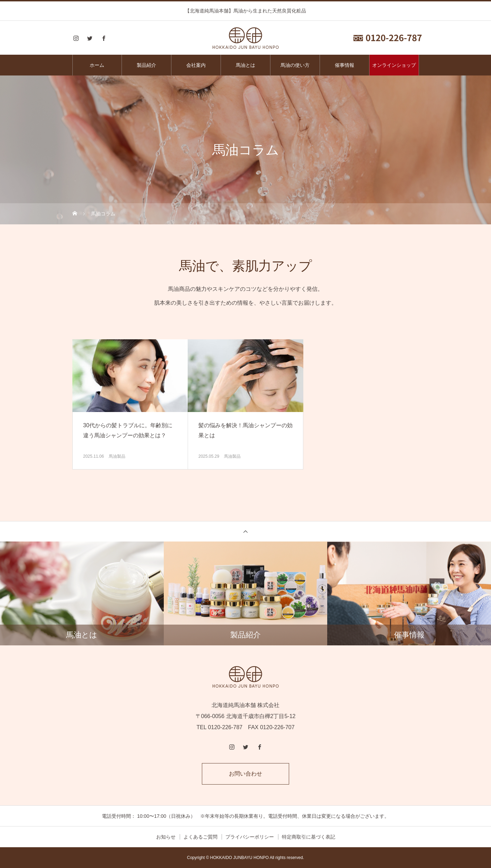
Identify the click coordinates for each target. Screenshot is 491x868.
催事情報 (345, 65)
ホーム (97, 65)
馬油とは (245, 65)
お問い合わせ (245, 774)
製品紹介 (146, 65)
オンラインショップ (394, 65)
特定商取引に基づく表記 (309, 837)
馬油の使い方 (295, 65)
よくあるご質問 (200, 837)
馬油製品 (117, 456)
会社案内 (196, 65)
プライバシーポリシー (250, 837)
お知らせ (166, 837)
